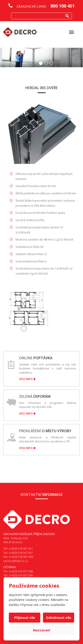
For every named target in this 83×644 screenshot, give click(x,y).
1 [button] (41, 63)
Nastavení (41, 630)
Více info (27, 379)
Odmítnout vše (59, 617)
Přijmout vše (25, 617)
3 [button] (51, 63)
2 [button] (46, 63)
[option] (41, 57)
